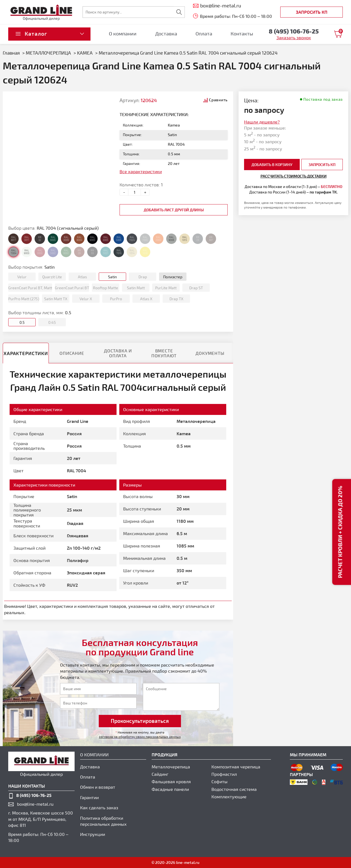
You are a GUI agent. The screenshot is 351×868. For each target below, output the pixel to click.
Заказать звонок (294, 37)
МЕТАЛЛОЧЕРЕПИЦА (48, 53)
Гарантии (89, 797)
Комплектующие (229, 797)
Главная (11, 53)
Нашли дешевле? (262, 122)
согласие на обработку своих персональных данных (140, 737)
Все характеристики (141, 171)
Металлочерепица (171, 767)
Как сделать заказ (99, 807)
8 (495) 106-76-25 (34, 795)
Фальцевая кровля (171, 781)
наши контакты (27, 786)
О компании (123, 33)
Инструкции (93, 834)
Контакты (242, 33)
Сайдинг (160, 774)
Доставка (166, 33)
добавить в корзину (272, 165)
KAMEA (85, 53)
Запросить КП (312, 12)
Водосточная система (234, 789)
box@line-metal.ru (35, 804)
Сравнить (218, 100)
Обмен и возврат (98, 787)
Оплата (204, 33)
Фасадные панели (170, 789)
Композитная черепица (236, 767)
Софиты (220, 781)
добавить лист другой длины (174, 210)
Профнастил (224, 774)
